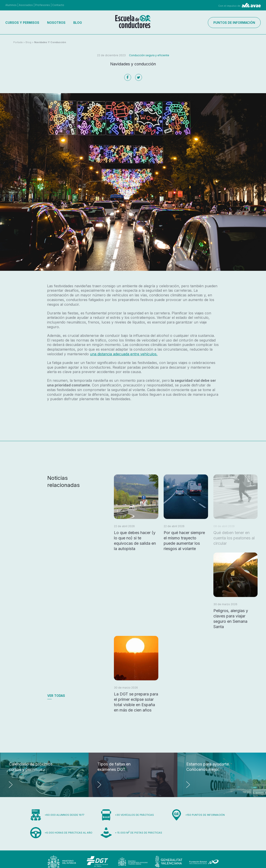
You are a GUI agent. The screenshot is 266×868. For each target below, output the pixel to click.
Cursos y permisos (22, 23)
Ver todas (56, 696)
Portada (18, 42)
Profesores (43, 5)
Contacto (58, 5)
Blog (78, 23)
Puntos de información (234, 23)
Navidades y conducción (50, 42)
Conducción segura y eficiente (149, 55)
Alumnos (11, 5)
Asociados (26, 5)
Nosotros (56, 23)
